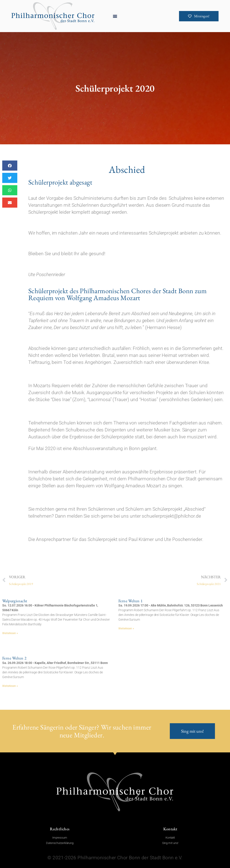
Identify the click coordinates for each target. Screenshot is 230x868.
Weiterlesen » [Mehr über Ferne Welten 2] (10, 686)
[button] (115, 16)
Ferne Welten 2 (14, 658)
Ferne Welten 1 (131, 601)
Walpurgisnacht (15, 601)
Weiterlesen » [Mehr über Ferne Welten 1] (126, 628)
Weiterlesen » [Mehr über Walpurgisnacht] (10, 633)
